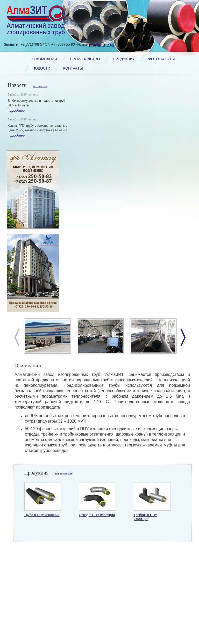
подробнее (16, 110)
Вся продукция (64, 473)
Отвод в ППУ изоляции (97, 515)
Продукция (124, 59)
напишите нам (102, 44)
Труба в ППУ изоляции (42, 515)
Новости (41, 68)
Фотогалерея (162, 59)
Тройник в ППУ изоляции (145, 517)
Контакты (73, 68)
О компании (45, 59)
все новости (40, 86)
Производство (85, 59)
